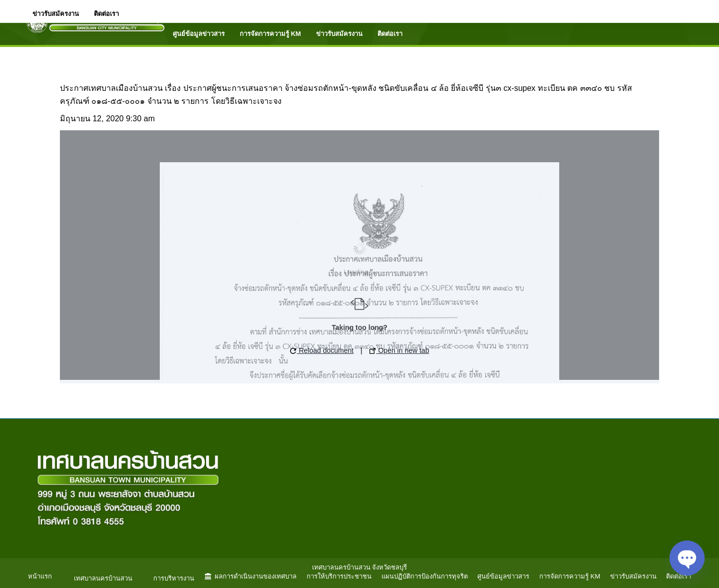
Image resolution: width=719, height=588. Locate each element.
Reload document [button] (322, 350)
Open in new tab (399, 350)
